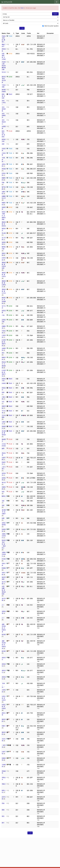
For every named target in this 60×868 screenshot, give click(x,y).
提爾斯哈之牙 (4, 197)
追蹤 (3, 501)
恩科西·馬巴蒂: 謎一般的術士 (4, 544)
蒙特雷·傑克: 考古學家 (4, 79)
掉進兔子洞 (4, 380)
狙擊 (3, 518)
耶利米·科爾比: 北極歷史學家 (4, 216)
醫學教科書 (4, 248)
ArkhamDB (7, 2)
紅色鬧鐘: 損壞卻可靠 (4, 343)
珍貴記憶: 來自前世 (4, 698)
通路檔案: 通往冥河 (4, 275)
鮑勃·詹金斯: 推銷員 (3, 134)
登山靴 (4, 233)
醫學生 (4, 496)
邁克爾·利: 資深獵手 (4, 512)
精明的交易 (4, 140)
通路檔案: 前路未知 (4, 224)
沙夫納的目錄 (4, 445)
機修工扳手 (4, 45)
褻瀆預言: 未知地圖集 (4, 300)
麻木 (3, 823)
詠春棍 (4, 383)
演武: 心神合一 (4, 102)
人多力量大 (4, 468)
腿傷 (3, 810)
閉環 (3, 392)
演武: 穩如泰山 (4, 122)
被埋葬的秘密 (4, 91)
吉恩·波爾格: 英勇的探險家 (4, 590)
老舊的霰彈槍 (4, 524)
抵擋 (3, 492)
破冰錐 (4, 634)
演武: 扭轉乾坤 (4, 115)
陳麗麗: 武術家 (3, 96)
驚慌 (3, 816)
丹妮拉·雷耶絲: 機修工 (4, 39)
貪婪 (3, 144)
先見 (3, 402)
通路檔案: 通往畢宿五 (4, 284)
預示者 (4, 72)
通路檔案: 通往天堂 (4, 291)
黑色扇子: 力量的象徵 (4, 365)
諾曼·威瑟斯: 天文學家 (4, 56)
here (22, 8)
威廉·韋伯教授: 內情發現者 (4, 628)
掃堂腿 (4, 169)
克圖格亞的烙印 (4, 536)
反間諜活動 (4, 321)
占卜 (3, 605)
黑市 (3, 353)
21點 (3, 315)
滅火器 (4, 482)
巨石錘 (4, 559)
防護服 (4, 568)
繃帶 (3, 448)
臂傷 (3, 803)
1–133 (22, 28)
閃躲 (3, 182)
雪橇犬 (4, 784)
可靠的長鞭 (4, 86)
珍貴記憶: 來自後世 (4, 706)
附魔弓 (4, 726)
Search (55, 14)
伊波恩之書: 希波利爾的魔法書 (4, 66)
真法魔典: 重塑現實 (4, 433)
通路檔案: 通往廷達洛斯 (4, 265)
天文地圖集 (4, 416)
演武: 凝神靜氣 (4, 109)
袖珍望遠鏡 (4, 578)
